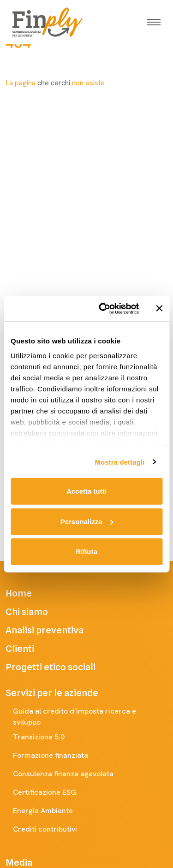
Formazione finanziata (60, 756)
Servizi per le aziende (61, 693)
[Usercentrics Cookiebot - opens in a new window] (103, 308)
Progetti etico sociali (63, 667)
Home (32, 593)
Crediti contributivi (54, 829)
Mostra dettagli (119, 462)
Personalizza (87, 521)
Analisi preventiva (57, 630)
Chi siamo (40, 612)
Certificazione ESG (54, 792)
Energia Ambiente (52, 811)
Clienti (33, 649)
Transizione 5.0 (48, 737)
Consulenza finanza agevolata (72, 774)
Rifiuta (86, 552)
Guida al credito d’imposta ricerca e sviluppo (90, 717)
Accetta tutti (86, 491)
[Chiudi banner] (159, 308)
